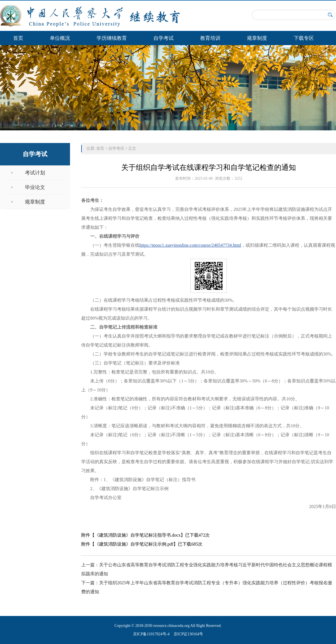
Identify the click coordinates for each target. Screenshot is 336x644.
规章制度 (257, 38)
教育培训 (210, 38)
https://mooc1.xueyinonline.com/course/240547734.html (190, 245)
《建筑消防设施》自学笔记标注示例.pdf (134, 544)
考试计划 (35, 173)
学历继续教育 (112, 38)
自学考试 (164, 38)
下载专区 (304, 38)
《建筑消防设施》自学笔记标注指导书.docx (138, 535)
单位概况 (60, 38)
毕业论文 (35, 187)
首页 (18, 38)
